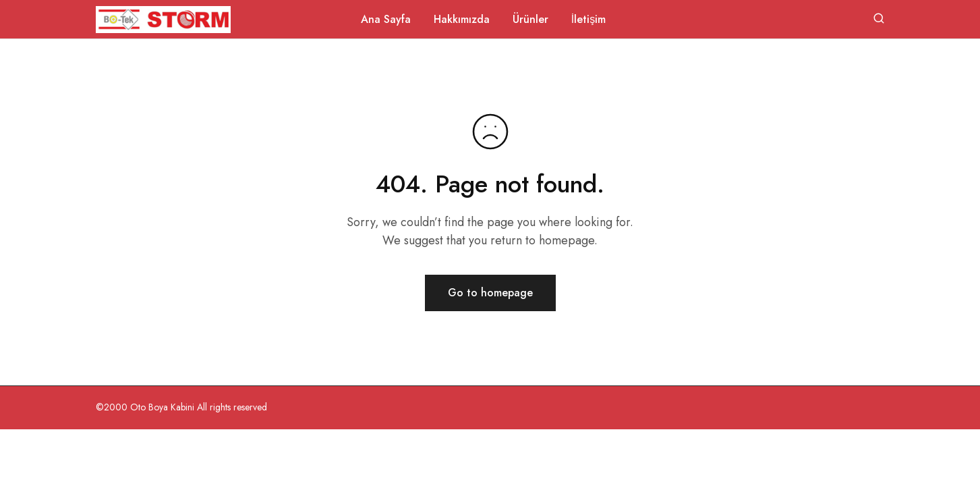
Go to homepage (490, 293)
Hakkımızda (462, 20)
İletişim (588, 20)
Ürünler (530, 20)
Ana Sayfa (386, 20)
